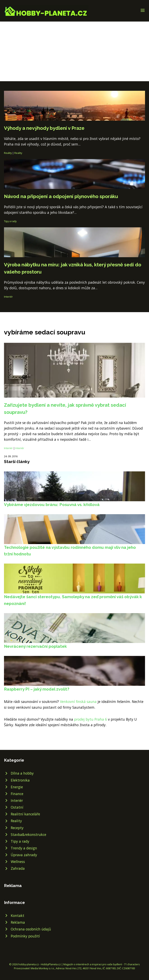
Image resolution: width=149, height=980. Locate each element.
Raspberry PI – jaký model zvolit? (37, 689)
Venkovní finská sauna (78, 702)
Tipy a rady (10, 221)
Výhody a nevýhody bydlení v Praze (44, 128)
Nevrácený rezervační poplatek (35, 646)
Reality (8, 153)
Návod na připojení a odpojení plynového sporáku (61, 196)
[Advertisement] (74, 51)
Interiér (8, 297)
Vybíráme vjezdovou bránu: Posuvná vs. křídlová (52, 505)
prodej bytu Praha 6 (91, 719)
